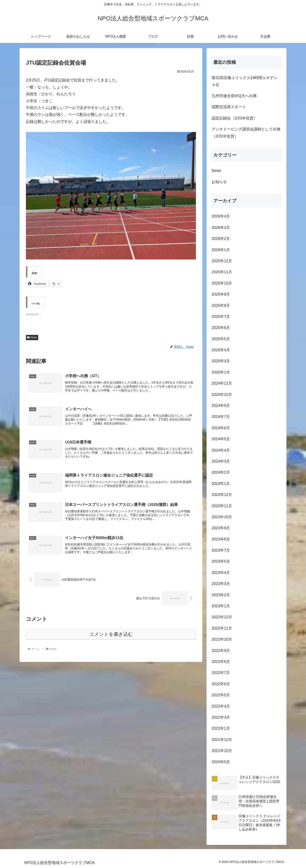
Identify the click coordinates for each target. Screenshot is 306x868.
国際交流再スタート (229, 107)
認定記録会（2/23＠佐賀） (234, 118)
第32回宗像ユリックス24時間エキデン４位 (245, 81)
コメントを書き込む (111, 636)
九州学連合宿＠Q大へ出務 (234, 96)
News (32, 337)
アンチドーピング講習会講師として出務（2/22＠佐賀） (246, 133)
